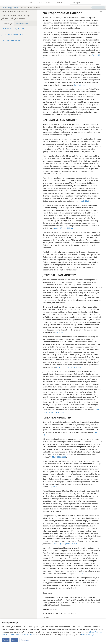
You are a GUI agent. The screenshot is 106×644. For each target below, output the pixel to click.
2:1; (66, 367)
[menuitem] (3, 3)
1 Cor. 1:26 (79, 573)
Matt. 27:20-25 (72, 544)
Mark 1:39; (60, 367)
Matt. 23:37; (57, 457)
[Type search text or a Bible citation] (84, 3)
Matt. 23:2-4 (85, 201)
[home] (3, 3)
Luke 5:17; (57, 544)
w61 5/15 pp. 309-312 (10, 7)
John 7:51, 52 (79, 85)
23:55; (63, 544)
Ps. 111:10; (96, 55)
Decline (14, 640)
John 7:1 (54, 487)
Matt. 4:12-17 (60, 332)
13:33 (61, 412)
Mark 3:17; (58, 228)
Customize (25, 640)
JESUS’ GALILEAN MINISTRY (12, 35)
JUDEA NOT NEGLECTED (11, 41)
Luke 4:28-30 (67, 228)
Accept (6, 640)
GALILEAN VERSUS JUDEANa (13, 29)
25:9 (44, 58)
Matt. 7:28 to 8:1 (74, 367)
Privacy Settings (87, 634)
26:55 (64, 457)
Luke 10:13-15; (53, 412)
